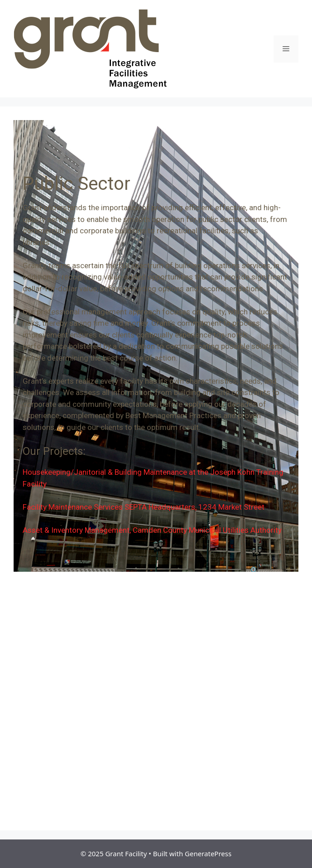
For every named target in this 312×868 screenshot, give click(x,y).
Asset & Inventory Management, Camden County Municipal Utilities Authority (152, 530)
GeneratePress (208, 854)
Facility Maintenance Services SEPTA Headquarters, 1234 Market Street (144, 507)
